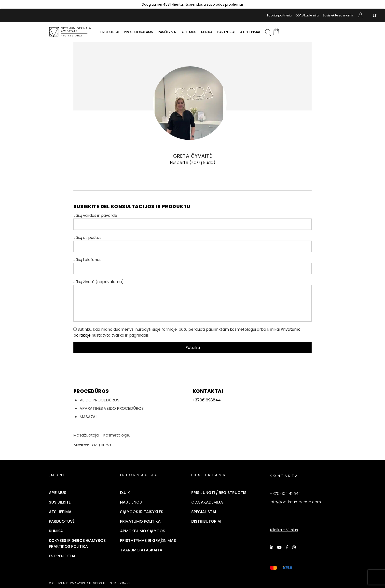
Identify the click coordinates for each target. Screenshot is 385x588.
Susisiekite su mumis (338, 15)
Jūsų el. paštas (192, 243)
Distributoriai (206, 521)
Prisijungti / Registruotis (219, 493)
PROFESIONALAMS (138, 32)
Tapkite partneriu (279, 15)
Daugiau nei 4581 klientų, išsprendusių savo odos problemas (193, 4)
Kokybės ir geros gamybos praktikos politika (77, 543)
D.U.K (125, 493)
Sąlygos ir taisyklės (142, 512)
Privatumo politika (140, 521)
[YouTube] (280, 547)
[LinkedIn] (272, 547)
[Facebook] (288, 547)
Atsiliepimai (250, 32)
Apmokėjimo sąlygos (143, 531)
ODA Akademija (307, 15)
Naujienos (131, 502)
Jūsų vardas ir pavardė (192, 221)
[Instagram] (295, 547)
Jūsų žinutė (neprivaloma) (192, 300)
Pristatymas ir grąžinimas (148, 540)
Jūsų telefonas (192, 265)
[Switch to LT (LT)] (375, 15)
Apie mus (189, 32)
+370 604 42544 (285, 494)
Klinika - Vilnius (284, 530)
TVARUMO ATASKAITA (141, 550)
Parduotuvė (62, 521)
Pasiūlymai (167, 32)
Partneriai (226, 32)
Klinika (207, 32)
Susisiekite (60, 502)
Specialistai (204, 512)
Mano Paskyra (360, 15)
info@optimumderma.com (295, 502)
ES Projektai (62, 556)
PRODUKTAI (110, 32)
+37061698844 (207, 400)
